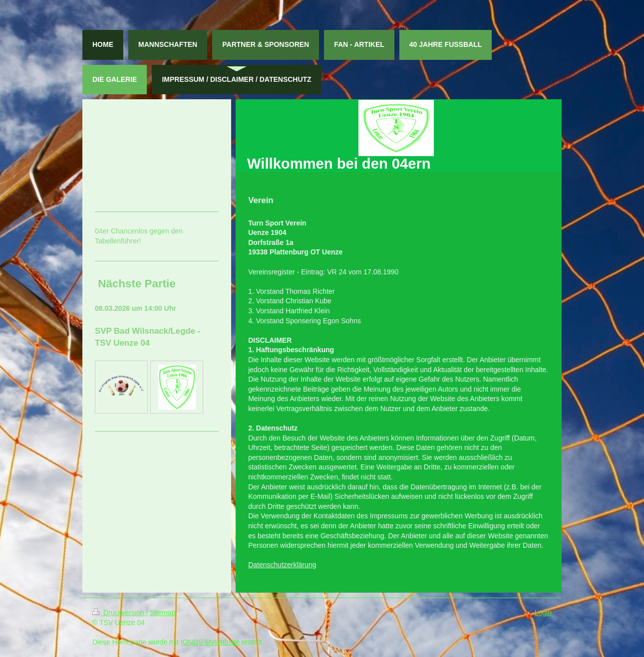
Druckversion (119, 613)
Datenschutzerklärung (282, 565)
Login (543, 613)
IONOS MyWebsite (210, 642)
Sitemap (162, 613)
